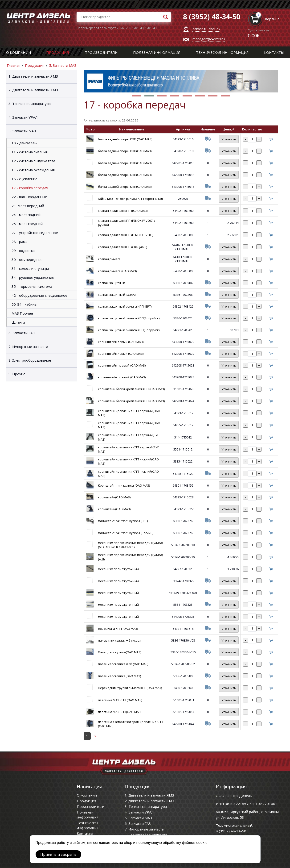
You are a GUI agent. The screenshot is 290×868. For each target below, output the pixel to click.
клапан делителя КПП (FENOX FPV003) (126, 235)
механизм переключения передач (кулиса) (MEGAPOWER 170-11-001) (130, 545)
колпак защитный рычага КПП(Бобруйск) (129, 318)
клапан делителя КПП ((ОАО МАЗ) (123, 211)
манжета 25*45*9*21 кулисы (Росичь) (126, 533)
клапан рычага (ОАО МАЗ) (117, 271)
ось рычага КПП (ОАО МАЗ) (118, 629)
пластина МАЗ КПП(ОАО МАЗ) (120, 712)
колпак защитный (112, 283)
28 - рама (19, 242)
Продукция (58, 52)
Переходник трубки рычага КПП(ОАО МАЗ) (130, 688)
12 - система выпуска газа (33, 161)
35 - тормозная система (32, 286)
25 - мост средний (27, 224)
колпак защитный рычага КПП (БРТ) (125, 306)
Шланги (18, 322)
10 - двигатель (24, 143)
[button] (136, 96)
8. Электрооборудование (30, 360)
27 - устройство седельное (35, 233)
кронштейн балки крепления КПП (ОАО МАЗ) (131, 389)
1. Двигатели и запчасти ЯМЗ (33, 76)
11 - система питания (30, 152)
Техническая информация (222, 52)
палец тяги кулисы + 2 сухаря (120, 640)
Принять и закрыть (58, 854)
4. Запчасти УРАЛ (23, 117)
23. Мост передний (28, 206)
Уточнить (229, 139)
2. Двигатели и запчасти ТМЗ (33, 90)
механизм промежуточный (118, 569)
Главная (14, 65)
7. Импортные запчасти (28, 346)
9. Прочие (17, 374)
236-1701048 (135, 28)
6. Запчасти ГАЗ (22, 333)
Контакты (274, 52)
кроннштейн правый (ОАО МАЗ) (122, 365)
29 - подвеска (23, 250)
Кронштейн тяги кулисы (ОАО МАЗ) (124, 485)
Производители (101, 52)
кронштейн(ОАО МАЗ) (114, 497)
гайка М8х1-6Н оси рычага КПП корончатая (130, 199)
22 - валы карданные (29, 197)
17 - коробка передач (30, 188)
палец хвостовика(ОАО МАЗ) (119, 676)
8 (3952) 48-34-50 (231, 831)
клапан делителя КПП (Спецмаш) (123, 247)
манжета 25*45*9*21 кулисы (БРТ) (123, 521)
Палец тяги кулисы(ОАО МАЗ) (120, 652)
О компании (18, 52)
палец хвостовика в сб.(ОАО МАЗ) (123, 664)
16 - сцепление (25, 179)
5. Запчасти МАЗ (63, 65)
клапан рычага (109, 259)
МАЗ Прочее (22, 313)
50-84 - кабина (24, 304)
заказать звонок (206, 29)
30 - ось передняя (27, 259)
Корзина (272, 19)
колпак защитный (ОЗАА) (117, 295)
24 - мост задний (26, 215)
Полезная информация (157, 52)
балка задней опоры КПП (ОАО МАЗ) (125, 139)
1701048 (151, 28)
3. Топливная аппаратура (30, 104)
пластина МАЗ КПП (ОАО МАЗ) (120, 700)
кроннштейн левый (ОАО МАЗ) (121, 342)
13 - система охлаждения (33, 170)
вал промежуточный (109, 28)
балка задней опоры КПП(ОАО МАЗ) (125, 151)
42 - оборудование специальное (39, 295)
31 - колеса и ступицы (30, 268)
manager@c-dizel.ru (209, 39)
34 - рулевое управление (33, 277)
